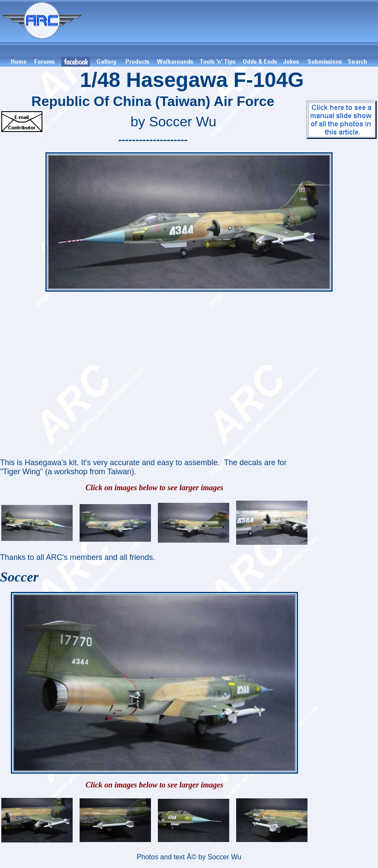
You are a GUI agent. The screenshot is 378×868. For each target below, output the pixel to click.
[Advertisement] (231, 28)
